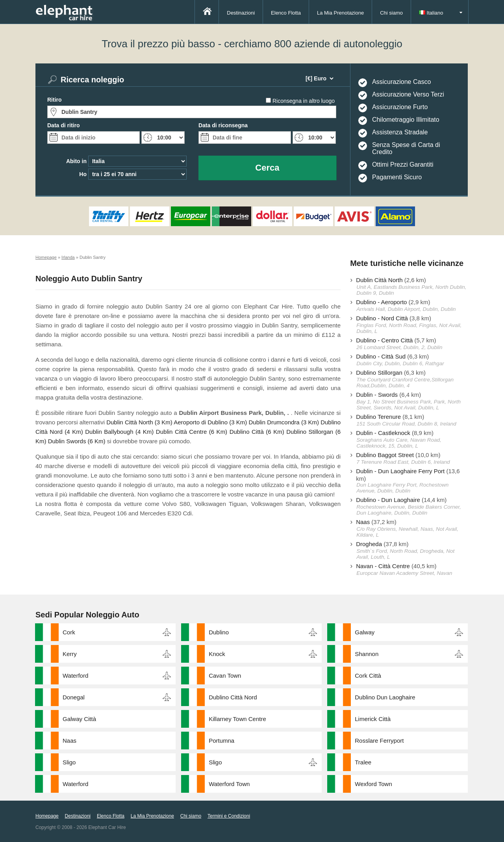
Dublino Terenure (378, 417)
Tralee (363, 762)
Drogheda (369, 544)
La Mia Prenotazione (340, 13)
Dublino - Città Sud (381, 356)
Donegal (74, 697)
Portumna (221, 741)
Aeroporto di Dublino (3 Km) (210, 422)
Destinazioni (241, 13)
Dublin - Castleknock (383, 433)
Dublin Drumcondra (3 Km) (283, 422)
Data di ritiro (63, 125)
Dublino (219, 632)
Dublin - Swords (377, 395)
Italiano (431, 13)
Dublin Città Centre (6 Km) (192, 432)
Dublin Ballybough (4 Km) (119, 432)
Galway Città (79, 719)
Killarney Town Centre (237, 719)
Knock (217, 654)
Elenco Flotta (286, 13)
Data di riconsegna (223, 125)
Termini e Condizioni (229, 816)
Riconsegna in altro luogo (304, 101)
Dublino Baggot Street (385, 455)
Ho (83, 174)
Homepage (47, 816)
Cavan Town (225, 676)
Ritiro (55, 100)
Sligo (69, 762)
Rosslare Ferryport (379, 741)
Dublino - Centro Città (384, 340)
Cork (69, 632)
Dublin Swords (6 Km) (77, 441)
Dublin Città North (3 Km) (139, 422)
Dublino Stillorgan (379, 373)
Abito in (76, 161)
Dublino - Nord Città (382, 318)
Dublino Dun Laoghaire (385, 697)
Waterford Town (229, 784)
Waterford (75, 676)
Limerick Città (373, 719)
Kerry (70, 654)
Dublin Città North (379, 280)
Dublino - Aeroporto (381, 302)
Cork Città (368, 676)
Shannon (367, 654)
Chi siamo (391, 13)
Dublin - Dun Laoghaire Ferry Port (400, 471)
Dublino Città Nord (233, 697)
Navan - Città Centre (383, 566)
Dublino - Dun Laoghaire (388, 500)
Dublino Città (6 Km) (257, 432)
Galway (365, 632)
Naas (363, 522)
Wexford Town (373, 784)
